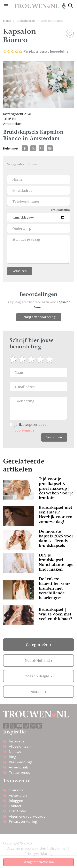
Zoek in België (38, 676)
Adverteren (18, 795)
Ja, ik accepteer (30, 427)
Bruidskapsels (26, 21)
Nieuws (15, 752)
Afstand (38, 692)
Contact (15, 806)
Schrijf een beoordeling (39, 317)
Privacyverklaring (23, 821)
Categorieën (38, 645)
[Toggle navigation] (6, 6)
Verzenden (54, 437)
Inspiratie (17, 741)
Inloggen (16, 801)
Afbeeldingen (20, 746)
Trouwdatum (60, 210)
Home (7, 21)
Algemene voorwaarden (28, 816)
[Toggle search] (70, 6)
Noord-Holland (38, 661)
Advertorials (19, 767)
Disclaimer (18, 811)
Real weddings (21, 762)
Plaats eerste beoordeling (46, 52)
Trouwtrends (19, 772)
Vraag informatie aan (39, 862)
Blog (13, 757)
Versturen (20, 271)
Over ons (16, 790)
